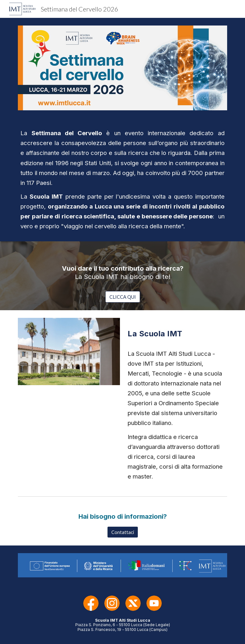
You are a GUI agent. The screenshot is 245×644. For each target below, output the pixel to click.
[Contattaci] (123, 532)
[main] (122, 180)
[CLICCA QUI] (123, 297)
